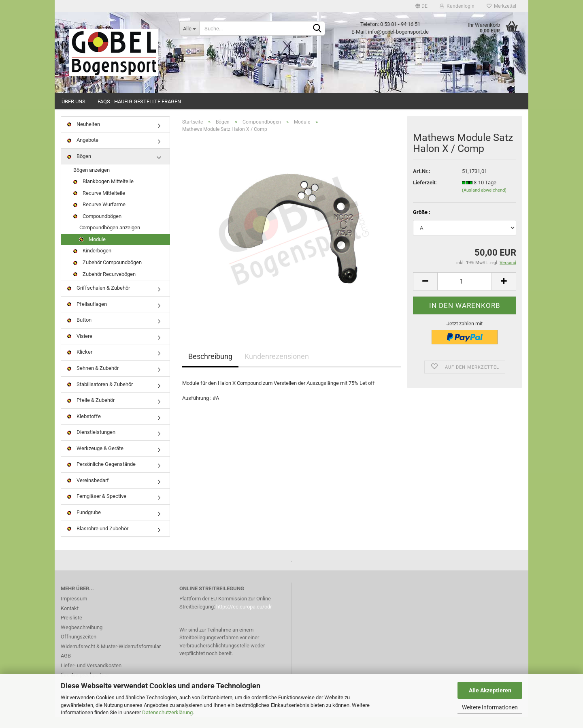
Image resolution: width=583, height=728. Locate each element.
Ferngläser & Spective (97, 508)
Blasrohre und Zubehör (98, 540)
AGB (66, 667)
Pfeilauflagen (87, 315)
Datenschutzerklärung (167, 712)
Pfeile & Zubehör (91, 411)
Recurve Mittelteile (99, 204)
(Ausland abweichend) (484, 202)
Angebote (83, 152)
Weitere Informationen (490, 707)
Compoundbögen (97, 227)
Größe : (422, 223)
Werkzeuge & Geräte (95, 460)
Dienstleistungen (91, 443)
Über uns (73, 101)
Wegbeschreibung (82, 639)
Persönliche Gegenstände (101, 476)
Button (79, 331)
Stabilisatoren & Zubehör (100, 396)
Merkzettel (501, 6)
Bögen (79, 168)
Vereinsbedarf (88, 492)
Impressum (74, 610)
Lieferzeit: (425, 194)
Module (93, 251)
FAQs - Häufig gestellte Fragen (139, 101)
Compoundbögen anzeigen (110, 239)
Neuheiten (84, 136)
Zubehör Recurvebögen (104, 285)
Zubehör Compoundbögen (107, 274)
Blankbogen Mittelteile (103, 193)
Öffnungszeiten (79, 648)
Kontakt (70, 620)
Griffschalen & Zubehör (99, 299)
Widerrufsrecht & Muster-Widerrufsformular (111, 658)
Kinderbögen (92, 262)
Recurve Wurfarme (99, 216)
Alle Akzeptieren (490, 690)
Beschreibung (210, 368)
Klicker (80, 364)
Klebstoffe (84, 428)
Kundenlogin (457, 6)
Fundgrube (84, 524)
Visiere (80, 347)
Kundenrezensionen (277, 368)
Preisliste (71, 629)
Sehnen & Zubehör (93, 379)
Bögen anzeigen (91, 181)
